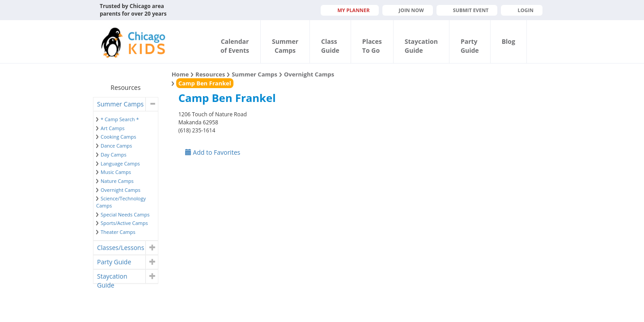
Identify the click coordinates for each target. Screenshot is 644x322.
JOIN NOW (411, 10)
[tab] (126, 104)
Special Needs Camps (125, 214)
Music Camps (116, 172)
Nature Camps (117, 181)
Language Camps (120, 163)
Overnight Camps (121, 190)
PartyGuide (470, 46)
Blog (508, 41)
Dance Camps (116, 146)
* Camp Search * (120, 119)
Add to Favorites (213, 152)
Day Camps (114, 155)
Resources (210, 74)
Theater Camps (118, 232)
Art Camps (112, 128)
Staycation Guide (112, 278)
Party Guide (114, 262)
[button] (151, 104)
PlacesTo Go (372, 46)
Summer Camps (120, 104)
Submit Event (471, 10)
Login (525, 10)
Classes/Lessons (121, 248)
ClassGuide (330, 46)
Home (180, 74)
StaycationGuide (421, 46)
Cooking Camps (119, 137)
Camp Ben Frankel (205, 83)
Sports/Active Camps (124, 223)
